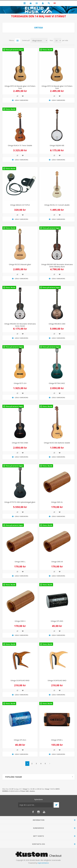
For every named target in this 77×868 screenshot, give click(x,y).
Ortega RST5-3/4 (20, 383)
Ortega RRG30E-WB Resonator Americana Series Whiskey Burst (57, 266)
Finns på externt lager (14, 50)
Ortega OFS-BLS (20, 740)
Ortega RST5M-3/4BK (20, 443)
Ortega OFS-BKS (57, 621)
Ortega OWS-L (20, 562)
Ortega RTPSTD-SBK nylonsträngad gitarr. (20, 502)
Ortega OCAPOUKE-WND (20, 680)
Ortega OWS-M (57, 562)
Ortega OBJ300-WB (57, 145)
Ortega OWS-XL (57, 502)
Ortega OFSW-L (57, 740)
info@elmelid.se (14, 791)
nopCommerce (43, 863)
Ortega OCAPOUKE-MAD (57, 680)
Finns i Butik (47, 50)
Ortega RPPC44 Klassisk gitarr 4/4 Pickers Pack (20, 87)
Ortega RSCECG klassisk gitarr (20, 264)
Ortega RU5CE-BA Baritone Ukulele (57, 443)
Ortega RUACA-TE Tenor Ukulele (20, 145)
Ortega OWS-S (20, 621)
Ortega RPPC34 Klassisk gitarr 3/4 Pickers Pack (57, 87)
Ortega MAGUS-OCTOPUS (20, 205)
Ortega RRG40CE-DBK (57, 324)
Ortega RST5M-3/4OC (57, 383)
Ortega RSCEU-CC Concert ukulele (57, 205)
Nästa (50, 764)
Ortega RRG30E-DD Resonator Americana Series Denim (20, 325)
